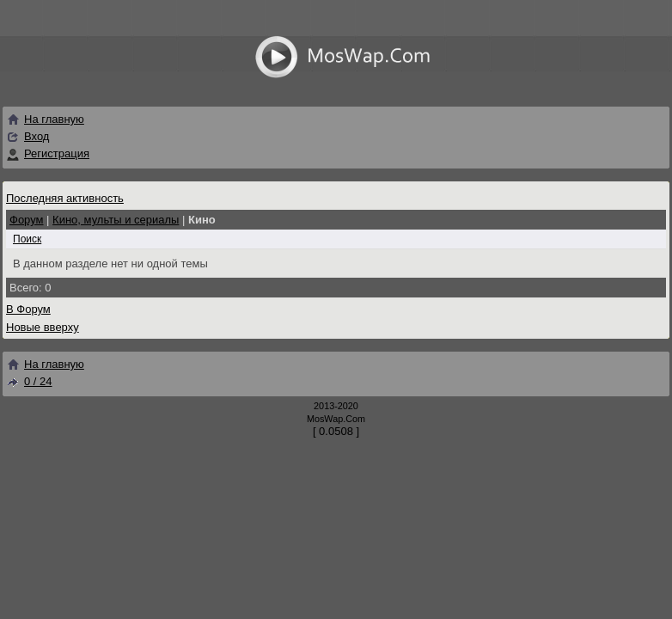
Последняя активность (65, 198)
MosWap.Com (336, 419)
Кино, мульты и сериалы (116, 220)
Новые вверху (43, 327)
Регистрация (57, 153)
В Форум (28, 309)
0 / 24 (29, 381)
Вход (37, 136)
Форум (27, 220)
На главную (45, 119)
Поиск (27, 239)
